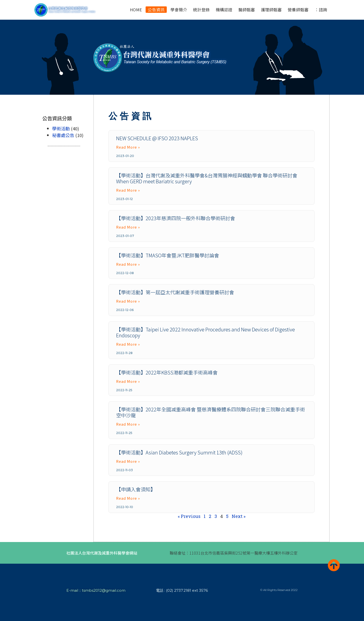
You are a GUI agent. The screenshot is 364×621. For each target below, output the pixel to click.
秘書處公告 (63, 135)
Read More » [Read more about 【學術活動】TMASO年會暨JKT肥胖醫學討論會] (128, 264)
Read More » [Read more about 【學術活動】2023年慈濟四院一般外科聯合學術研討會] (128, 227)
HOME (136, 10)
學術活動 (61, 128)
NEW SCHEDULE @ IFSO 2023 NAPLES (157, 138)
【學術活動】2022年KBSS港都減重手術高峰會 (167, 372)
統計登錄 (201, 10)
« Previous (189, 516)
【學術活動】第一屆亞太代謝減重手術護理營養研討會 (175, 292)
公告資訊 (156, 10)
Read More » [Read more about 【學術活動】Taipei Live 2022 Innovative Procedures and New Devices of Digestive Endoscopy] (128, 344)
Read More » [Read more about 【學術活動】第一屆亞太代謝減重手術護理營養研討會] (128, 301)
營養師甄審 (298, 10)
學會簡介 (179, 10)
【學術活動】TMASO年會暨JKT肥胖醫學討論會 (168, 255)
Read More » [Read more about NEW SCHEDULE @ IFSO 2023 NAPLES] (128, 147)
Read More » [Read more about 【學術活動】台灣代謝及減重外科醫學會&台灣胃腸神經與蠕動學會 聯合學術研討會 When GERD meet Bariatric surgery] (128, 190)
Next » (239, 516)
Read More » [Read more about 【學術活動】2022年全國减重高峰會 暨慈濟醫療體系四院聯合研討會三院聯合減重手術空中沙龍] (128, 424)
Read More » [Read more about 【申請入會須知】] (128, 498)
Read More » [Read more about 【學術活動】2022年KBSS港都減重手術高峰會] (128, 381)
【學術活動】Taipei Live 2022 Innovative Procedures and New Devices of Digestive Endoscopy (205, 332)
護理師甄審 (271, 10)
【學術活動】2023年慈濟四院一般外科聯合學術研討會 (176, 218)
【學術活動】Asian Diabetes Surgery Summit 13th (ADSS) (179, 452)
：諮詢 (321, 10)
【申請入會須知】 (136, 489)
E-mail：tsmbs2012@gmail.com (96, 590)
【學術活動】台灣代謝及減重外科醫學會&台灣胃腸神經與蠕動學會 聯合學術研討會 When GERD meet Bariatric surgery (207, 178)
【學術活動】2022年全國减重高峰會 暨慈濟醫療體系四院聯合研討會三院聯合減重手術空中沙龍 (211, 412)
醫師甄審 (247, 10)
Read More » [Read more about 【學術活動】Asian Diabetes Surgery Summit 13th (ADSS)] (128, 461)
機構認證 (224, 10)
